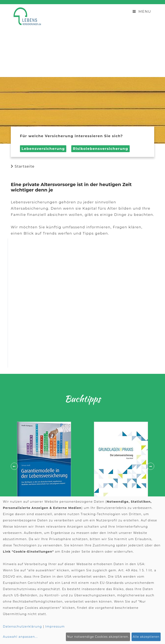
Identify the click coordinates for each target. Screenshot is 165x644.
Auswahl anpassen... (20, 637)
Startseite (25, 166)
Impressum (55, 627)
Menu (142, 11)
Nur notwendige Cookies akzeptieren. (98, 637)
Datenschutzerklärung (22, 627)
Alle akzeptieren (146, 637)
